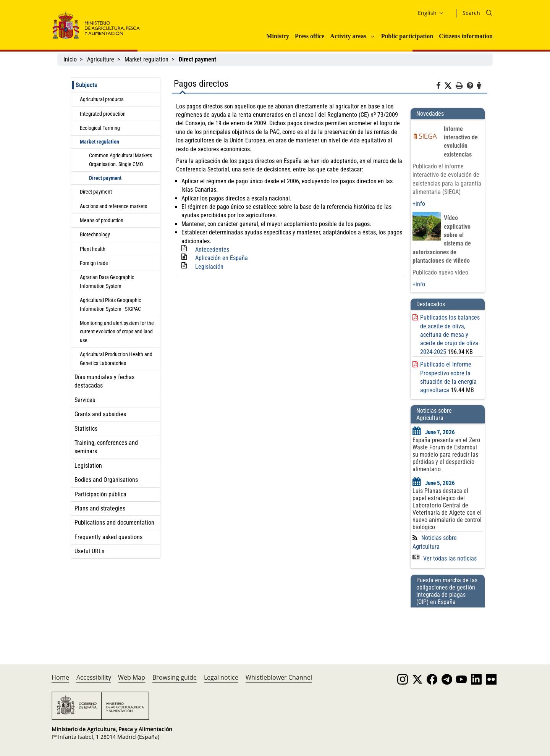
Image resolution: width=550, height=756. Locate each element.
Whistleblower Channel (279, 677)
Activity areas (348, 36)
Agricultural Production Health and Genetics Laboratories (116, 359)
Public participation (407, 36)
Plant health (93, 249)
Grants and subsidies (100, 414)
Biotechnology (95, 234)
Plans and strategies (100, 508)
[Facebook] (440, 87)
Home (60, 677)
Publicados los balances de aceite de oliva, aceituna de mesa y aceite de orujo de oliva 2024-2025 (450, 335)
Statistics (86, 429)
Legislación (209, 267)
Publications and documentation (114, 523)
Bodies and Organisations (106, 480)
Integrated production (103, 114)
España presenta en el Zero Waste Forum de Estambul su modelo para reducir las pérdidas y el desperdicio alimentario (446, 455)
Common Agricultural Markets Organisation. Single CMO (121, 160)
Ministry (278, 36)
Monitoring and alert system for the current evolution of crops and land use (117, 332)
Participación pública (100, 494)
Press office (310, 36)
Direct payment (105, 178)
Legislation (88, 466)
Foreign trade (94, 263)
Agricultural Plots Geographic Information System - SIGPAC (110, 304)
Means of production (102, 220)
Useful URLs (89, 551)
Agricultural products (102, 99)
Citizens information (466, 36)
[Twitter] (450, 86)
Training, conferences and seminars (106, 447)
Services (85, 400)
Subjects (86, 85)
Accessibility (94, 677)
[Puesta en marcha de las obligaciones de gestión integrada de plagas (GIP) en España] (448, 628)
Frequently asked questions (108, 537)
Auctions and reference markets (113, 206)
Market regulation (146, 59)
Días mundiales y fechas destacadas (104, 381)
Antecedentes (212, 250)
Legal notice (221, 677)
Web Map (132, 677)
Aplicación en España (222, 258)
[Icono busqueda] (489, 13)
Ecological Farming (100, 128)
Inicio (70, 59)
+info (419, 204)
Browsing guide (175, 677)
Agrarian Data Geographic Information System (107, 281)
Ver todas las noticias (445, 558)
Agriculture (101, 59)
